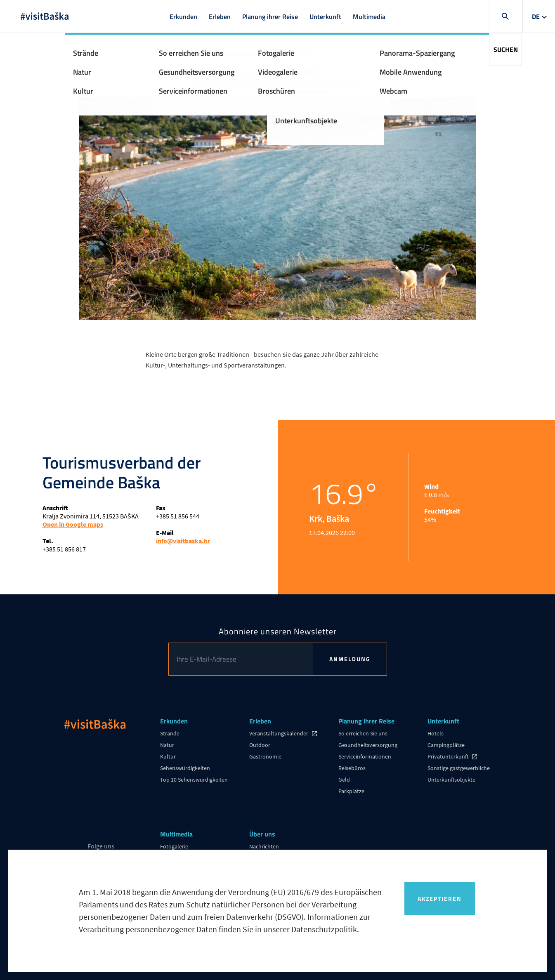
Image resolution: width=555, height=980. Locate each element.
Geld (344, 780)
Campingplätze (446, 745)
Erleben (220, 16)
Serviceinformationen (365, 756)
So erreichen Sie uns (363, 733)
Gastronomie (265, 756)
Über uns (262, 834)
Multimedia (369, 16)
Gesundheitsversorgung (368, 745)
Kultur (168, 756)
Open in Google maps (73, 524)
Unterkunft (325, 16)
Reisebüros (352, 768)
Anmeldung (350, 659)
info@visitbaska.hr (183, 541)
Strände (170, 733)
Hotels (436, 733)
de (536, 16)
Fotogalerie (174, 846)
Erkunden (183, 16)
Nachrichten (264, 846)
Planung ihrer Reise (270, 16)
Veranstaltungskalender (279, 733)
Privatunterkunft (449, 756)
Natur (167, 745)
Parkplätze (351, 791)
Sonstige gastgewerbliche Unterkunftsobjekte (459, 774)
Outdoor (260, 745)
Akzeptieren (440, 899)
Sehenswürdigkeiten (185, 768)
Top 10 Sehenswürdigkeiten (194, 780)
